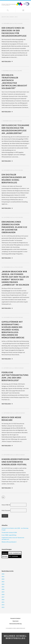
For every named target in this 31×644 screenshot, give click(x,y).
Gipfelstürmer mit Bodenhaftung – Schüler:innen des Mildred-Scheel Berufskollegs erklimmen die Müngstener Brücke (13, 330)
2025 (3, 577)
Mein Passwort (6, 510)
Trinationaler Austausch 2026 (9, 532)
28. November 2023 (7, 170)
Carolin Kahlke (19, 368)
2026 (3, 574)
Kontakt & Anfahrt (15, 618)
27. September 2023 (7, 413)
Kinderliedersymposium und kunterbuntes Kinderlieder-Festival (15, 462)
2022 (3, 584)
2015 (3, 602)
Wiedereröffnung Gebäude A (9, 542)
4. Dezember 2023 (7, 71)
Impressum (16, 621)
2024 (3, 579)
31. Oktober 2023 (7, 368)
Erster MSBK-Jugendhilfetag (9, 535)
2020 (3, 589)
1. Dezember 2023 (7, 121)
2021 (3, 587)
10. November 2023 (7, 317)
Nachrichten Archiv (8, 571)
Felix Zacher (19, 23)
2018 (3, 594)
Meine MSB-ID (6, 505)
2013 (3, 607)
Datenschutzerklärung (15, 624)
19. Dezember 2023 (7, 23)
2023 (3, 582)
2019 (3, 592)
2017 (3, 597)
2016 (3, 600)
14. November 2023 (7, 267)
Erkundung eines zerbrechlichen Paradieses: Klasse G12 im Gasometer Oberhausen (14, 227)
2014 (3, 605)
